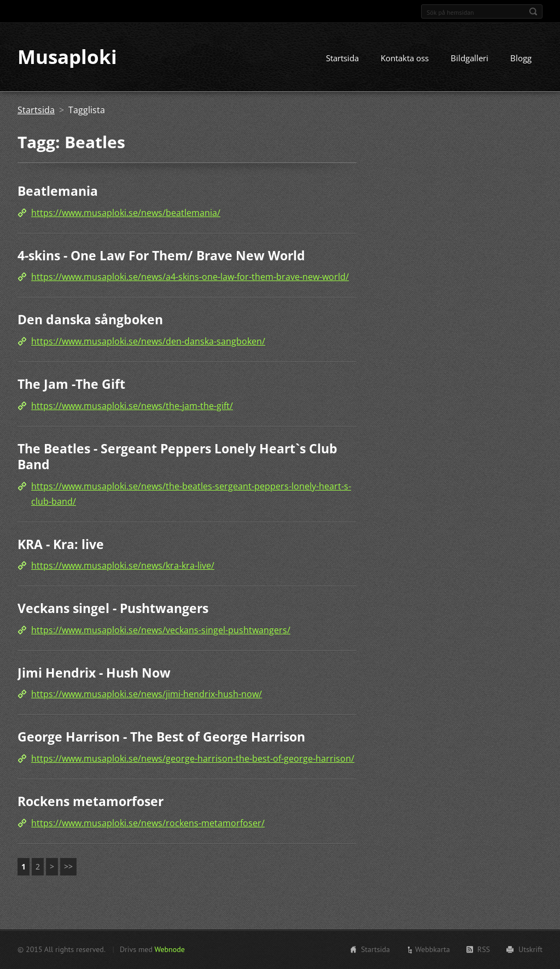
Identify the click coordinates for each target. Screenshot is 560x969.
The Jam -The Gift (71, 384)
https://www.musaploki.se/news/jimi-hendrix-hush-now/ (147, 694)
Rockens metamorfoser (91, 801)
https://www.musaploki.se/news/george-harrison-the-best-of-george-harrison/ (193, 758)
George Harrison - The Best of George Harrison (161, 737)
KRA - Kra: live (61, 544)
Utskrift (530, 949)
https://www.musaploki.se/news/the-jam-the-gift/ (132, 406)
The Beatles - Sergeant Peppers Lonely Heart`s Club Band (177, 457)
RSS (484, 949)
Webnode (169, 949)
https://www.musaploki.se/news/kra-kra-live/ (123, 566)
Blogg (521, 59)
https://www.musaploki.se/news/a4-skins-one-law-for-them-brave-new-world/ (190, 277)
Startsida (342, 59)
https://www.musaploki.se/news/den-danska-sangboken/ (148, 341)
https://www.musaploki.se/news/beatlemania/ (126, 213)
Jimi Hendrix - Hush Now (94, 673)
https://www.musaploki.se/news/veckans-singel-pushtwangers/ (161, 630)
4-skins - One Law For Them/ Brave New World (161, 255)
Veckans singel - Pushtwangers (113, 609)
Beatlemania (58, 191)
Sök (533, 11)
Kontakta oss (405, 59)
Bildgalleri (469, 59)
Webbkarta (433, 949)
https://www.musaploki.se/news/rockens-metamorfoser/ (148, 823)
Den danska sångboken (90, 320)
